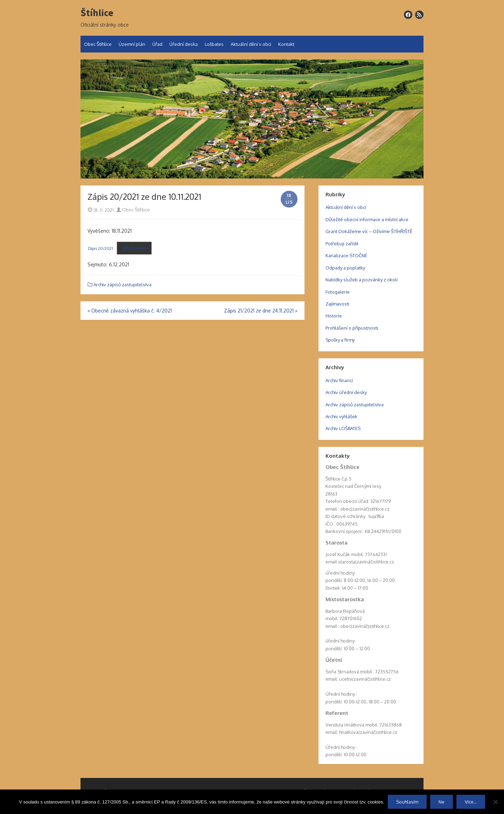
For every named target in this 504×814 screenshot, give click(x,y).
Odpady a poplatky (345, 268)
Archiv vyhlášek (341, 416)
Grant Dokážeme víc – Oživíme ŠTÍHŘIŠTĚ (369, 231)
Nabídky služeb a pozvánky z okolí (362, 280)
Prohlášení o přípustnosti (352, 328)
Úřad (157, 44)
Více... (471, 802)
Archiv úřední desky (346, 392)
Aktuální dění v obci (251, 44)
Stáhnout (134, 248)
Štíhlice (97, 13)
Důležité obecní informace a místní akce (367, 219)
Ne (442, 802)
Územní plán (132, 44)
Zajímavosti (337, 304)
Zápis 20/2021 (100, 248)
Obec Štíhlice (98, 44)
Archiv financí (339, 380)
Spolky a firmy (340, 340)
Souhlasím (407, 802)
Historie (334, 316)
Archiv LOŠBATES (343, 428)
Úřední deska (184, 44)
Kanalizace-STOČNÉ (346, 255)
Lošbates (214, 44)
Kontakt (286, 44)
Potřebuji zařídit (342, 244)
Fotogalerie (338, 292)
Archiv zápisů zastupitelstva (122, 285)
